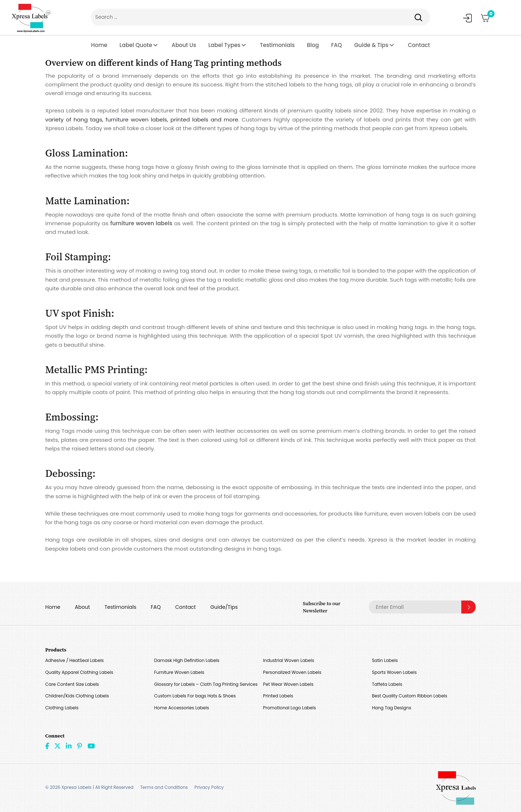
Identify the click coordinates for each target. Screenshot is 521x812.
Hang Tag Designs (392, 708)
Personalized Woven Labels (292, 672)
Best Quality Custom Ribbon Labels (410, 696)
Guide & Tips (371, 45)
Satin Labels (385, 660)
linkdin (69, 746)
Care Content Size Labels (72, 684)
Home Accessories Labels (182, 708)
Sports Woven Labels (394, 672)
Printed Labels (278, 696)
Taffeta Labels (387, 684)
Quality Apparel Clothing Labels (79, 672)
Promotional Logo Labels (289, 708)
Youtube (91, 746)
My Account (467, 18)
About (82, 607)
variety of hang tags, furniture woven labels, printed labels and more (142, 119)
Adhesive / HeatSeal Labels (75, 660)
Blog (313, 45)
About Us (184, 45)
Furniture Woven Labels (179, 672)
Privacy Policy (209, 787)
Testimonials (277, 45)
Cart (488, 16)
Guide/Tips (224, 607)
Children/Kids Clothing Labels (77, 696)
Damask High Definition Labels (187, 660)
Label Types (225, 45)
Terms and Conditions (164, 787)
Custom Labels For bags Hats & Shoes (195, 696)
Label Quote (136, 45)
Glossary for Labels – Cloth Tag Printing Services (206, 684)
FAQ (336, 45)
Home (99, 45)
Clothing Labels (62, 708)
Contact (419, 45)
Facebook (47, 746)
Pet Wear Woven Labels (288, 684)
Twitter (58, 746)
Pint (80, 746)
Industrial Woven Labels (289, 660)
